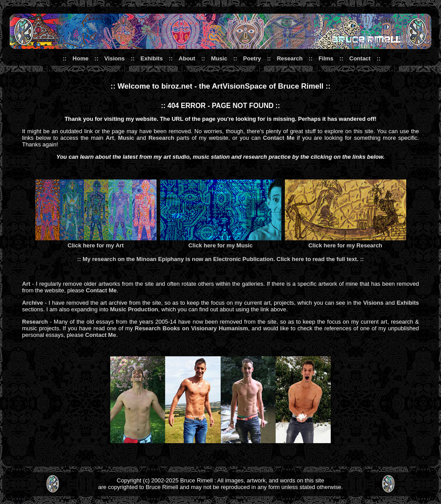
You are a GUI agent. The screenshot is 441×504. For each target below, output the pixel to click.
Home (81, 58)
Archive (33, 303)
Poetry (252, 58)
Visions (115, 58)
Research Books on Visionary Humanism (192, 328)
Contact (360, 58)
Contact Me (279, 138)
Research (290, 58)
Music (219, 58)
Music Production (134, 309)
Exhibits (152, 58)
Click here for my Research (345, 245)
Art (110, 138)
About (187, 58)
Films (326, 58)
